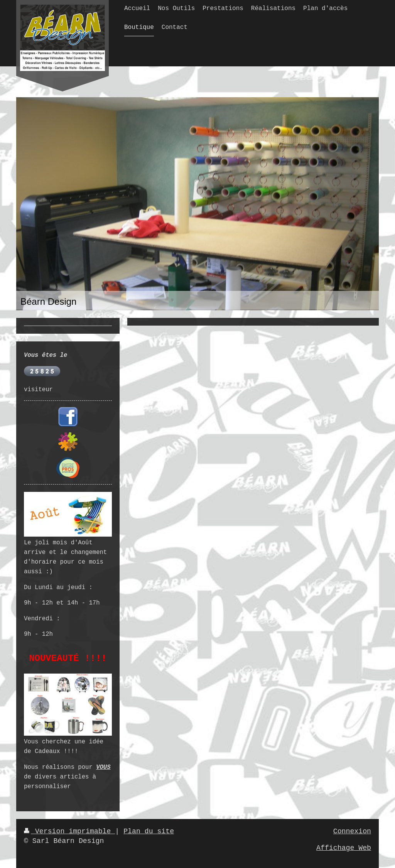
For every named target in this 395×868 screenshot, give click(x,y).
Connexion (352, 831)
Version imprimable (69, 831)
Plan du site (149, 831)
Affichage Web (344, 848)
